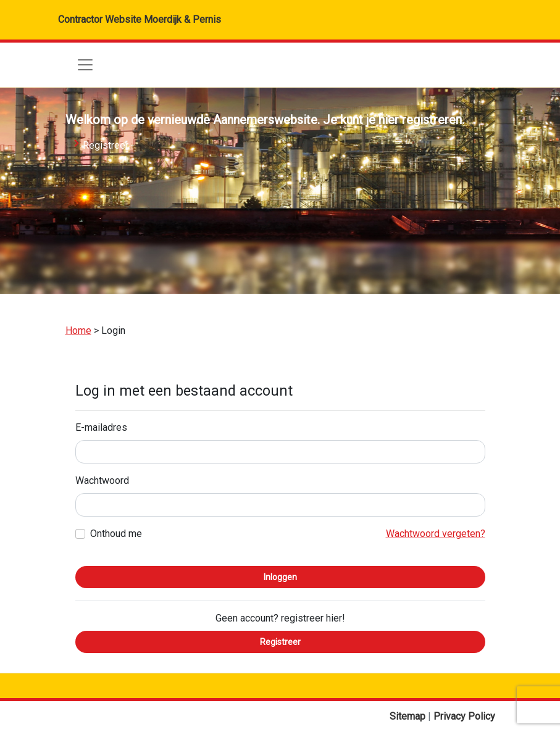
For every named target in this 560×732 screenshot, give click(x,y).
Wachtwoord (102, 480)
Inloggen (280, 577)
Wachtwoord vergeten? (436, 534)
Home (78, 331)
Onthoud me (116, 534)
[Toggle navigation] (85, 65)
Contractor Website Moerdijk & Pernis (140, 19)
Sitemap (409, 716)
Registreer (106, 145)
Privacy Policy (464, 716)
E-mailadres (101, 427)
